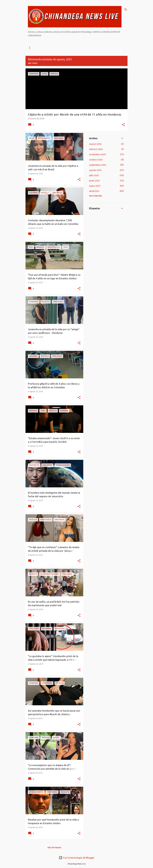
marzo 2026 (95, 144)
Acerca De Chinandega (52, 48)
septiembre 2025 (98, 165)
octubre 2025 (96, 160)
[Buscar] (126, 10)
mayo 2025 (95, 186)
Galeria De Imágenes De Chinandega (89, 48)
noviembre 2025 (98, 154)
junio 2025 (94, 181)
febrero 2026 (96, 149)
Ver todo (33, 63)
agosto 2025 (95, 170)
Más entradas (54, 848)
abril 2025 (94, 191)
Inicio (31, 48)
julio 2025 (94, 175)
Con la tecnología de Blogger (77, 858)
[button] (123, 125)
